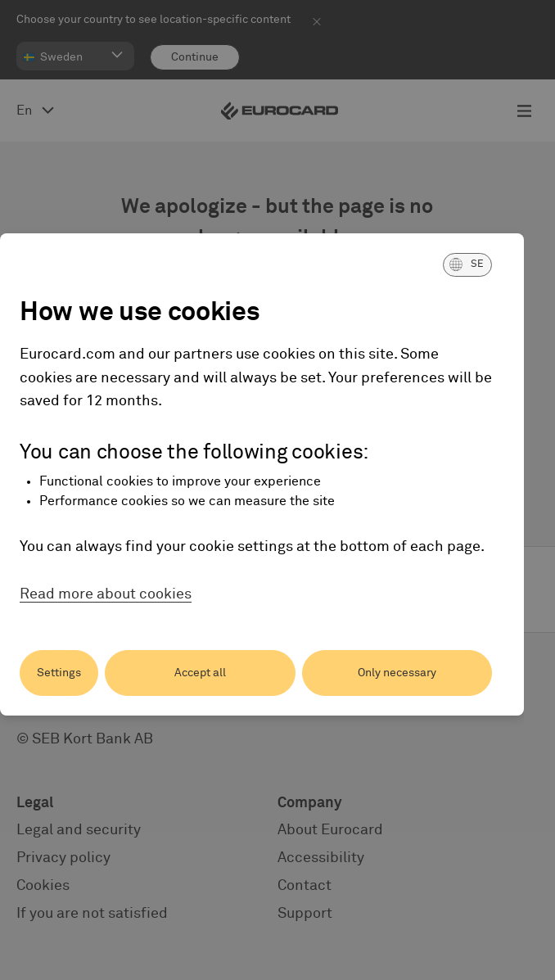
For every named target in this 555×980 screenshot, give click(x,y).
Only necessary (397, 673)
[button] (467, 264)
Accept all (200, 673)
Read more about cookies (106, 594)
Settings (59, 673)
